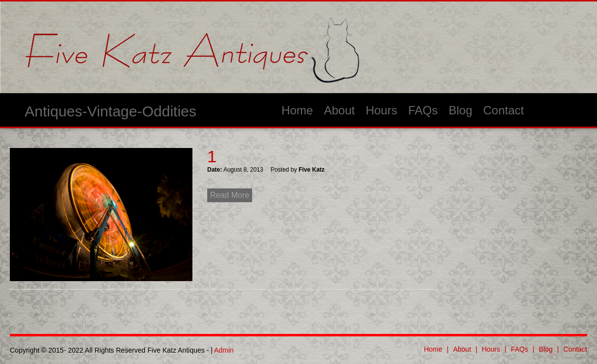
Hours (381, 110)
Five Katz (312, 170)
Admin (224, 350)
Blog (460, 110)
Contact (504, 110)
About (339, 110)
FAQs (423, 110)
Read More (230, 195)
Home (297, 110)
